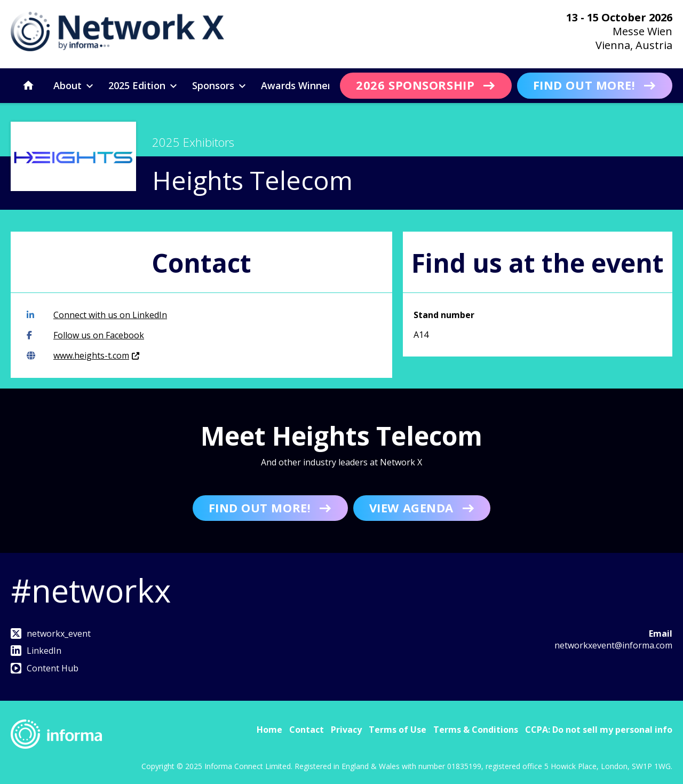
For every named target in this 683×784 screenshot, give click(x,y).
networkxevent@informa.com (613, 645)
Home (269, 730)
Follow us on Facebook (85, 335)
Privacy (346, 730)
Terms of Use (398, 730)
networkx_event (51, 633)
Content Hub (45, 668)
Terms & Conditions (476, 730)
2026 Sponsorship (415, 85)
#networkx (91, 590)
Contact (307, 730)
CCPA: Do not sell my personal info (599, 730)
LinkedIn (36, 651)
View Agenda (411, 508)
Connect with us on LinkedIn (97, 315)
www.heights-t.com (83, 355)
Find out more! (584, 85)
